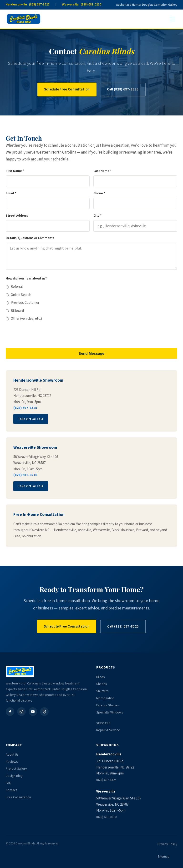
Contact (11, 790)
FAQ (9, 783)
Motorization (105, 698)
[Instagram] (21, 712)
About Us (12, 755)
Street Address (17, 216)
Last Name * (102, 171)
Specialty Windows (110, 713)
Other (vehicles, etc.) (24, 319)
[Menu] (173, 19)
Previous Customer (23, 303)
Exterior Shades (108, 705)
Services (103, 723)
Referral (14, 287)
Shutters (102, 691)
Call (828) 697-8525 (123, 89)
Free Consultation (18, 797)
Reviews (12, 762)
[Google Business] (44, 712)
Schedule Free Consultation (67, 89)
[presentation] (42, 335)
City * (97, 216)
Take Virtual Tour (31, 419)
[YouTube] (33, 712)
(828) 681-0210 (25, 475)
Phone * (99, 193)
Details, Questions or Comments (30, 238)
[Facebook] (10, 712)
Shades (102, 684)
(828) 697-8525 (25, 408)
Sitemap (163, 857)
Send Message (91, 353)
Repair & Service (108, 730)
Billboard (15, 311)
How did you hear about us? (26, 279)
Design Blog (14, 776)
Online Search (18, 295)
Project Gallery (16, 769)
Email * (11, 193)
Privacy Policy (167, 844)
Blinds (101, 677)
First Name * (15, 171)
